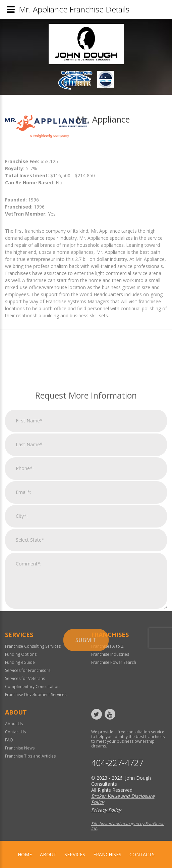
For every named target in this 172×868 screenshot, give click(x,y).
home (25, 854)
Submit (86, 716)
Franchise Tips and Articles (30, 756)
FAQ (9, 740)
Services (75, 854)
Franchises (107, 854)
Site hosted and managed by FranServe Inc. (128, 826)
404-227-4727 (117, 763)
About (48, 854)
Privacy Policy (106, 810)
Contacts (142, 854)
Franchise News (20, 748)
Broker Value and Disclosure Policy (123, 799)
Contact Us (15, 732)
